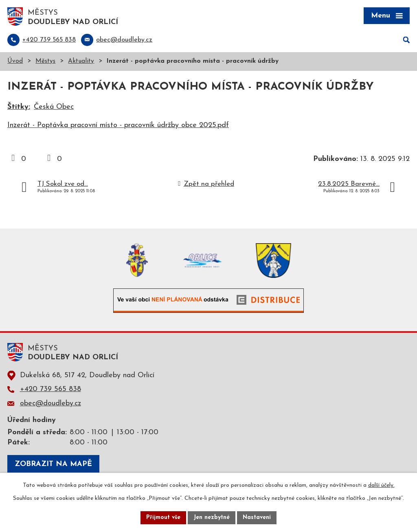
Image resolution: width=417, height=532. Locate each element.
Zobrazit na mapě (53, 464)
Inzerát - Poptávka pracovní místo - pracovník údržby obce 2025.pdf (118, 125)
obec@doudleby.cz (50, 403)
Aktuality (81, 61)
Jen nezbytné (212, 518)
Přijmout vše (163, 518)
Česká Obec (54, 107)
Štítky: (19, 107)
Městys (45, 61)
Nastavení (257, 518)
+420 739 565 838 (50, 389)
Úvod (15, 61)
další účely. (381, 485)
